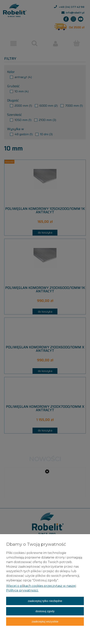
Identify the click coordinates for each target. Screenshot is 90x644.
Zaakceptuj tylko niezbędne (45, 601)
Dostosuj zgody (45, 611)
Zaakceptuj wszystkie (45, 621)
